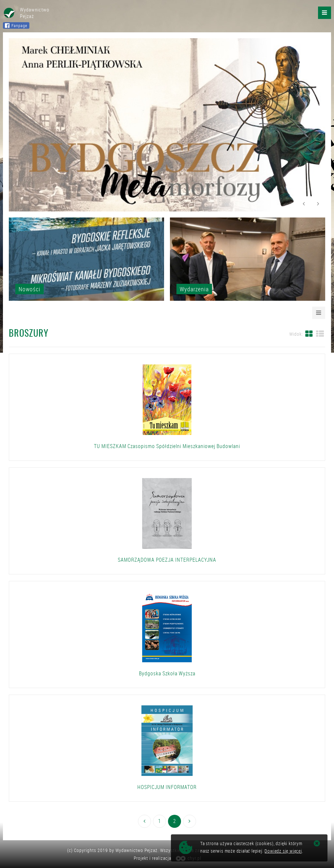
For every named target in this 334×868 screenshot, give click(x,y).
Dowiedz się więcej (283, 851)
